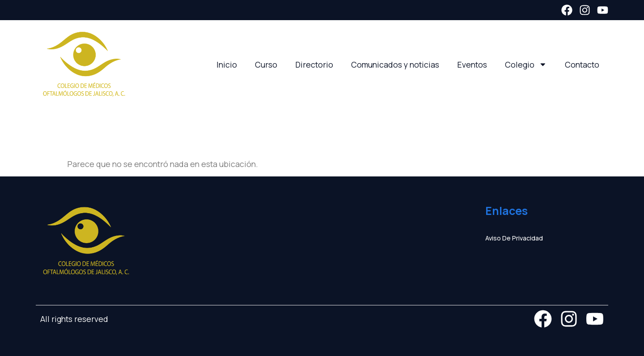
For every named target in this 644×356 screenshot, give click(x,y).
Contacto (582, 64)
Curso (266, 64)
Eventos (472, 64)
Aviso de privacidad (514, 238)
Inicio (227, 64)
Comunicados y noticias (395, 64)
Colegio (526, 64)
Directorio (314, 64)
